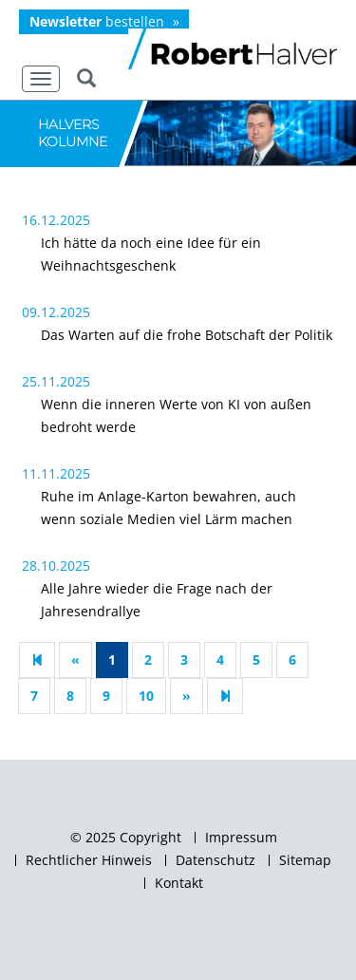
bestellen (97, 21)
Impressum (241, 838)
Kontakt (179, 883)
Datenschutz (215, 860)
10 (146, 696)
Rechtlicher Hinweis (89, 860)
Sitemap (305, 860)
